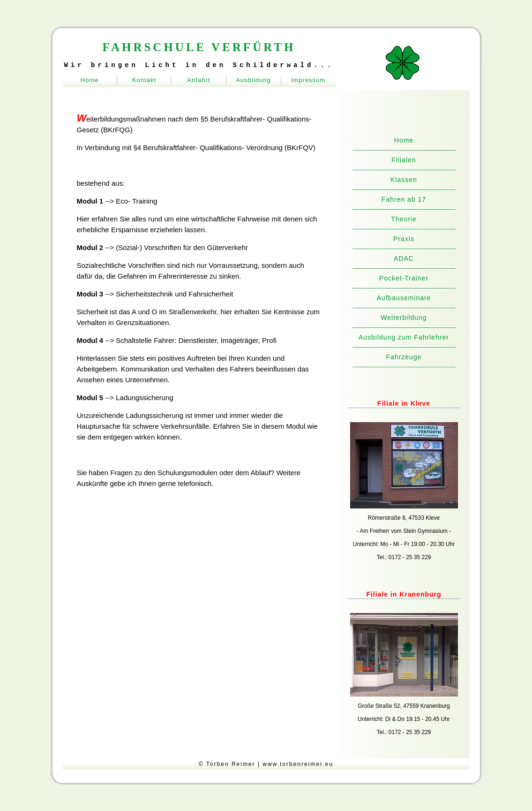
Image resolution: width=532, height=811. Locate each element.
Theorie (404, 219)
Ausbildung (253, 80)
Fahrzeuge (404, 357)
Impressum (308, 80)
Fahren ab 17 (404, 199)
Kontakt (144, 80)
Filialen (404, 160)
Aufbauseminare (404, 298)
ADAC (404, 258)
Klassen (404, 180)
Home (90, 80)
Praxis (404, 239)
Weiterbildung (404, 318)
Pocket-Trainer (404, 278)
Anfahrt (199, 80)
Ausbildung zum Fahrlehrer (404, 337)
